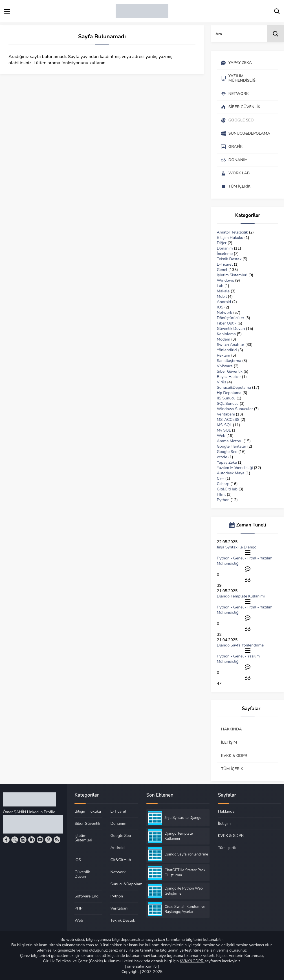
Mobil (222, 296)
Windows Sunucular (235, 409)
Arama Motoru (230, 441)
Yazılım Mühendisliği (235, 468)
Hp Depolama (229, 393)
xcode (222, 457)
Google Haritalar (232, 446)
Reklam (224, 355)
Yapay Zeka (227, 462)
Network (224, 313)
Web (221, 436)
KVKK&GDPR (192, 961)
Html (221, 495)
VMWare (225, 366)
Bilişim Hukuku (230, 238)
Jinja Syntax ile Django (237, 547)
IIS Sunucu (226, 398)
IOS (220, 307)
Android (224, 302)
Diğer (222, 243)
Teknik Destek (229, 259)
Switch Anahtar (231, 345)
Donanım (225, 248)
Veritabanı (226, 414)
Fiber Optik (227, 323)
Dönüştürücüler (231, 318)
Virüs (222, 382)
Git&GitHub (227, 489)
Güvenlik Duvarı (231, 329)
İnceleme (225, 254)
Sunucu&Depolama (234, 387)
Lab (220, 286)
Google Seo (227, 452)
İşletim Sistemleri (232, 275)
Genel (222, 270)
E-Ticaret (225, 264)
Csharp (223, 484)
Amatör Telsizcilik (232, 232)
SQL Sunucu (228, 404)
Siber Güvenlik (230, 371)
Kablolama (226, 334)
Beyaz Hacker (229, 377)
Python (223, 500)
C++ (221, 478)
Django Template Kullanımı (241, 596)
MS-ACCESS (228, 420)
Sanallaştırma (229, 361)
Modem (224, 339)
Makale (223, 291)
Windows (225, 280)
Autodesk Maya (231, 473)
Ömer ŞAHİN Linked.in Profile (29, 812)
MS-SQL (224, 425)
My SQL (224, 430)
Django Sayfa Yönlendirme (240, 645)
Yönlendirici (227, 350)
